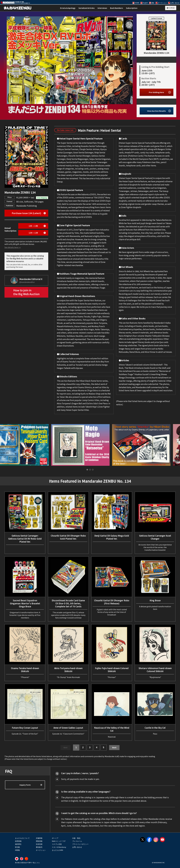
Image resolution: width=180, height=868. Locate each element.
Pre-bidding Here (156, 92)
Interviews (102, 8)
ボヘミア (55, 838)
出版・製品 (76, 838)
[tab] (87, 470)
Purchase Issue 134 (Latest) (26, 213)
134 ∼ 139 (33, 233)
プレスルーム (77, 841)
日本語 (172, 8)
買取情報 (39, 841)
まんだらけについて (22, 838)
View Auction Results (156, 111)
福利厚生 (18, 844)
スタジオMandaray (59, 847)
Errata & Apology (68, 8)
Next (65, 748)
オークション (41, 850)
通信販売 (39, 847)
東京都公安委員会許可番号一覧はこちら (27, 863)
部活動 (17, 847)
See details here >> (13, 247)
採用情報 (18, 841)
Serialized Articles (86, 8)
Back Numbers (116, 8)
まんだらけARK (57, 850)
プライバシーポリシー (80, 844)
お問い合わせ (77, 847)
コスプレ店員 (57, 844)
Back (114, 748)
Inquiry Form (25, 785)
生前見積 (39, 844)
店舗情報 (39, 838)
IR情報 (17, 850)
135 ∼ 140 (33, 226)
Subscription (132, 8)
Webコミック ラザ (59, 841)
